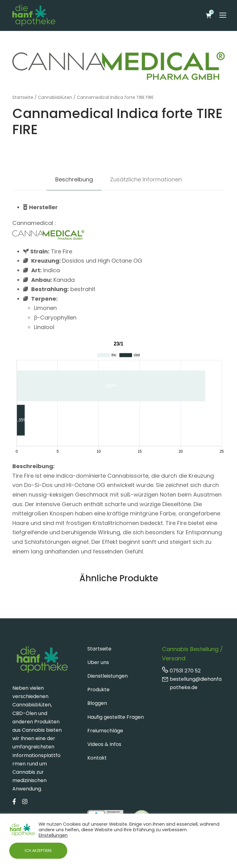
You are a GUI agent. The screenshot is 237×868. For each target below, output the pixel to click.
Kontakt (97, 758)
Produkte (98, 690)
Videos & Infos (104, 744)
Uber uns (98, 662)
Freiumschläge (105, 731)
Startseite (23, 97)
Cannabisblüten (55, 97)
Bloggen (97, 703)
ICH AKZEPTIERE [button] (38, 851)
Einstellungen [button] (53, 835)
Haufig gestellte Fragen (116, 717)
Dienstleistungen (108, 676)
